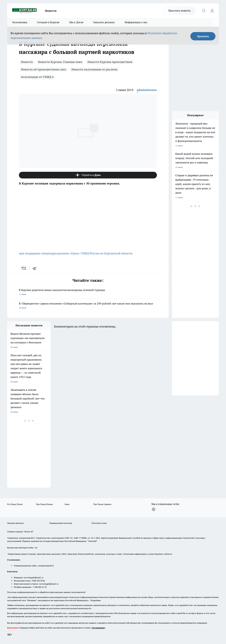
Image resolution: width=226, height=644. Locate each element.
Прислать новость (179, 11)
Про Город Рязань (44, 504)
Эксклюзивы (20, 22)
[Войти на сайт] (212, 11)
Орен (67, 504)
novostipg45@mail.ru (34, 577)
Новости (51, 11)
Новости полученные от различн (94, 69)
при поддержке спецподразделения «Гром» (49, 253)
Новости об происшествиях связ (44, 69)
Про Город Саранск (102, 504)
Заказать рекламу (104, 22)
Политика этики (99, 523)
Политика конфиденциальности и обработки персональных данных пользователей (46, 592)
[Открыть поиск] (204, 11)
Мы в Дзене (76, 22)
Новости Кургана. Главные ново (60, 62)
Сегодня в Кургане (48, 22)
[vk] (24, 268)
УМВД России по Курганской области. (106, 253)
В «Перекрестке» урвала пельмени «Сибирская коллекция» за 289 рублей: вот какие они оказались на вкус (88, 306)
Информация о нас (136, 22)
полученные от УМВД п (37, 77)
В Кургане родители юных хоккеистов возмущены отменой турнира (88, 292)
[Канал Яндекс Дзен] (88, 175)
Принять (203, 36)
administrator (147, 90)
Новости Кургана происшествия (110, 62)
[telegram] (35, 268)
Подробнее (96, 600)
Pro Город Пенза (15, 504)
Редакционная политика (61, 523)
